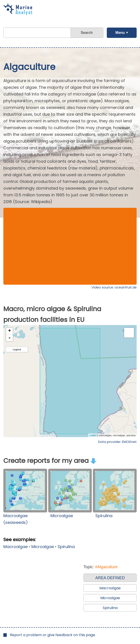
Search (87, 33)
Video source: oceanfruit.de (114, 287)
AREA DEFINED (110, 578)
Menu (120, 33)
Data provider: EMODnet (117, 442)
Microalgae (62, 516)
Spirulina (104, 516)
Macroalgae (15, 547)
